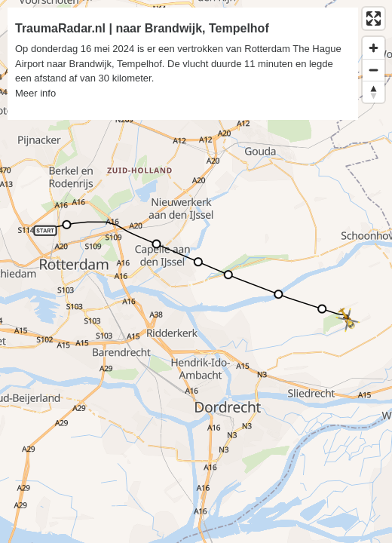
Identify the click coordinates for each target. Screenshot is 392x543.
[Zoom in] (374, 48)
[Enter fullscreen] (374, 18)
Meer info (35, 93)
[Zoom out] (374, 70)
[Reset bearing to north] (374, 92)
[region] (196, 271)
